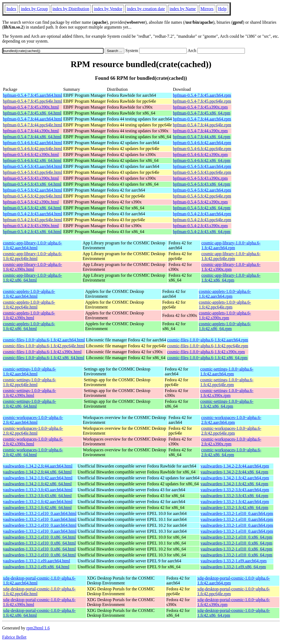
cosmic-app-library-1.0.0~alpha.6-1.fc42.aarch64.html (33, 245)
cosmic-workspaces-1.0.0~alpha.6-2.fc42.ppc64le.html (33, 431)
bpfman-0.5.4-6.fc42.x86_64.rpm (202, 160)
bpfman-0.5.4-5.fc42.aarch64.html (33, 190)
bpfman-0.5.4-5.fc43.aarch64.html (33, 166)
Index (11, 9)
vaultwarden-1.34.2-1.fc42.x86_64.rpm (234, 484)
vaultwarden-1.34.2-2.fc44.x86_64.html (37, 472)
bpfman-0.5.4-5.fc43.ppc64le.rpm (202, 172)
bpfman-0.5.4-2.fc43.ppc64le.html (33, 220)
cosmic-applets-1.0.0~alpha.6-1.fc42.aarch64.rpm (225, 294)
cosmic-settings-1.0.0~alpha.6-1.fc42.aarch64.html (30, 371)
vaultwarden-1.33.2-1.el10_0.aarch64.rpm (237, 513)
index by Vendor (108, 9)
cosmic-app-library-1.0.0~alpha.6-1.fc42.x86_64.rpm (231, 278)
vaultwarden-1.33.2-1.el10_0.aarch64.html (40, 513)
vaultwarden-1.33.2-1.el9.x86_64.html (36, 567)
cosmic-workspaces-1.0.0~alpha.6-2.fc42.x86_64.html (33, 452)
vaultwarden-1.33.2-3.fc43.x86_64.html (37, 496)
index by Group (34, 9)
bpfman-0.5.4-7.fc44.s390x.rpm (200, 131)
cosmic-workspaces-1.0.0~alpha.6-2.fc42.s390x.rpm (231, 442)
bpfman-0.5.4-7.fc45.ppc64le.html (33, 101)
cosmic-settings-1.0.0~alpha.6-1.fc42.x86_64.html (30, 404)
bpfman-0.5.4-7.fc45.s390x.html (31, 107)
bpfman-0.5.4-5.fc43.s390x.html (31, 178)
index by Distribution (71, 9)
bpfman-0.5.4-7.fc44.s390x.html (31, 131)
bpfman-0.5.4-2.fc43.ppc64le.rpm (202, 220)
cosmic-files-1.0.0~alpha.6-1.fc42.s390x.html (42, 352)
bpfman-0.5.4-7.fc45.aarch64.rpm (202, 95)
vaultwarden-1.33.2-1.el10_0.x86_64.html (39, 537)
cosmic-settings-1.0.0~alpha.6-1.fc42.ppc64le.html (30, 382)
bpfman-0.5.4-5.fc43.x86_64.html (32, 184)
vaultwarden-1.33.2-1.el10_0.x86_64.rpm (236, 537)
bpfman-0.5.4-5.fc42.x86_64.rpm (202, 208)
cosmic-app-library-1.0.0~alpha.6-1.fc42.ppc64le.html (33, 256)
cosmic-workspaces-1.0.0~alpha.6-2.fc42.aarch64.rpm (231, 420)
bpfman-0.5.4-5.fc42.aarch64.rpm (202, 190)
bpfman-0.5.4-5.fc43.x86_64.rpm (202, 184)
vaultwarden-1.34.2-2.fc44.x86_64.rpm (234, 472)
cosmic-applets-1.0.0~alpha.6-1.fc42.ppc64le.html (29, 305)
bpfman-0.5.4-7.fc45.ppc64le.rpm (202, 101)
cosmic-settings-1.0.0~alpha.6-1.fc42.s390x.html (30, 393)
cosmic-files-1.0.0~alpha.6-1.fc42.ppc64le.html (44, 346)
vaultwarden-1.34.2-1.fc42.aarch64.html (38, 478)
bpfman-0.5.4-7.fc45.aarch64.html (33, 95)
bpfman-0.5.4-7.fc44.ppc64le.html (33, 125)
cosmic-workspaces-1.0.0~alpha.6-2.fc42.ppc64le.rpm (231, 431)
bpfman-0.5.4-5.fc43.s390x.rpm (200, 178)
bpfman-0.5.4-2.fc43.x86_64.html (32, 232)
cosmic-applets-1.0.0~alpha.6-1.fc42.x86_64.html (29, 326)
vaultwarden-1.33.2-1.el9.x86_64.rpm (233, 567)
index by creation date (146, 9)
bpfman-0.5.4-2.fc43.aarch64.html (33, 214)
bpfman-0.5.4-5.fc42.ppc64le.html (33, 196)
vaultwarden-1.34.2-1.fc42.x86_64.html (37, 484)
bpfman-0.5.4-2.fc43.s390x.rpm (200, 226)
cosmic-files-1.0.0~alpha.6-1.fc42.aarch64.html (44, 340)
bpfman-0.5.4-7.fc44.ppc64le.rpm (202, 125)
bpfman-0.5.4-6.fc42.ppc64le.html (33, 149)
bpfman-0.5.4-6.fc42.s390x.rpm (200, 155)
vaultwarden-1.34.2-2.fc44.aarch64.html (38, 466)
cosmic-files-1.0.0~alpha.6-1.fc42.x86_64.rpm (207, 358)
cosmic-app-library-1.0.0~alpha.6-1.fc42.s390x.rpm (231, 267)
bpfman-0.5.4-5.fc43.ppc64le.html (33, 172)
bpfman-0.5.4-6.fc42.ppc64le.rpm (202, 149)
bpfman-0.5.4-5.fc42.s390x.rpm (200, 202)
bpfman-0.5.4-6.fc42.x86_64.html (32, 160)
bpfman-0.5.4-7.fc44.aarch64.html (33, 119)
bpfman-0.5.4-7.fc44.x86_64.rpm (202, 137)
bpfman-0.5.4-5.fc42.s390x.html (31, 202)
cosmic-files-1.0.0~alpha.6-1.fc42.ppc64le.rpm (208, 346)
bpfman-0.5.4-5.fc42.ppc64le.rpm (202, 196)
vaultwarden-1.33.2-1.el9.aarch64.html (36, 561)
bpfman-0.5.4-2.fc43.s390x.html (31, 226)
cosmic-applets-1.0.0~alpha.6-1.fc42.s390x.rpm (225, 315)
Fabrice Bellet (14, 637)
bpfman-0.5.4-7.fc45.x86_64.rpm (202, 113)
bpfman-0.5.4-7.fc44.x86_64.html (32, 137)
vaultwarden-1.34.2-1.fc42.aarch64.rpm (235, 478)
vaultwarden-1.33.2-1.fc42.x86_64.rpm (234, 508)
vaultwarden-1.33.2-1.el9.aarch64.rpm (234, 561)
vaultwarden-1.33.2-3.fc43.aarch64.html (38, 490)
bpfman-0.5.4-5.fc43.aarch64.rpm (202, 166)
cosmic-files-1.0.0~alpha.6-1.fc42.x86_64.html (44, 358)
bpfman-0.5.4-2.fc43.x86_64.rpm (202, 232)
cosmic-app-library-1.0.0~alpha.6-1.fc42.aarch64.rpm (231, 245)
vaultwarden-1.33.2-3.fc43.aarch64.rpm (235, 490)
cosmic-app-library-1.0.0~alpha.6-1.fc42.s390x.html (33, 267)
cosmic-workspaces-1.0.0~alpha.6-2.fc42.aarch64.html (33, 420)
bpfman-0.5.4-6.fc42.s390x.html (31, 155)
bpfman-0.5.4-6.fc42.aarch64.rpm (202, 143)
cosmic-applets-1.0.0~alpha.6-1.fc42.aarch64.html (29, 294)
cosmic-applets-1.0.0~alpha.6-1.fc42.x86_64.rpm (225, 326)
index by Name (183, 9)
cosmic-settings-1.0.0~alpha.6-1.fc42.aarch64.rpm (227, 371)
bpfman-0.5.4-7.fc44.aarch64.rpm (202, 119)
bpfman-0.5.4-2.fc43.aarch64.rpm (202, 214)
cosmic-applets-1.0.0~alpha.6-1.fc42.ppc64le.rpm (225, 305)
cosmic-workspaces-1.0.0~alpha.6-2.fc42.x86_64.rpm (231, 452)
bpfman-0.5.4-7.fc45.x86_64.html (32, 113)
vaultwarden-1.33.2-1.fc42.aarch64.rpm (235, 502)
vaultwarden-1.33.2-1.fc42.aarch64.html (38, 502)
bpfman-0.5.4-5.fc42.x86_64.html (32, 208)
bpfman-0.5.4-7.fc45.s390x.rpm (200, 107)
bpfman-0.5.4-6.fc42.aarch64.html (33, 143)
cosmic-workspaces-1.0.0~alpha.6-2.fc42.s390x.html (33, 442)
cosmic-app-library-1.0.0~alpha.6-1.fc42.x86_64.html (33, 278)
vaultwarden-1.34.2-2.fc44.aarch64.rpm (235, 466)
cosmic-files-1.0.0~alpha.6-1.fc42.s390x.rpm (206, 352)
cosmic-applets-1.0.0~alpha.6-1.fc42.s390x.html (29, 315)
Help (222, 9)
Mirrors (207, 9)
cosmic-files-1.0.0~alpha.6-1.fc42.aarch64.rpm (208, 340)
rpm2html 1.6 (38, 628)
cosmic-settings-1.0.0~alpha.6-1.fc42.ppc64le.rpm (227, 382)
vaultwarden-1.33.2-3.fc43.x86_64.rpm (234, 496)
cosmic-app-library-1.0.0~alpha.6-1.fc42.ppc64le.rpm (231, 256)
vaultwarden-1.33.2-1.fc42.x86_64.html (37, 508)
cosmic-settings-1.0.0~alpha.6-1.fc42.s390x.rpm (227, 393)
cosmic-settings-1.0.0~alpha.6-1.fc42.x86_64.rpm (227, 404)
